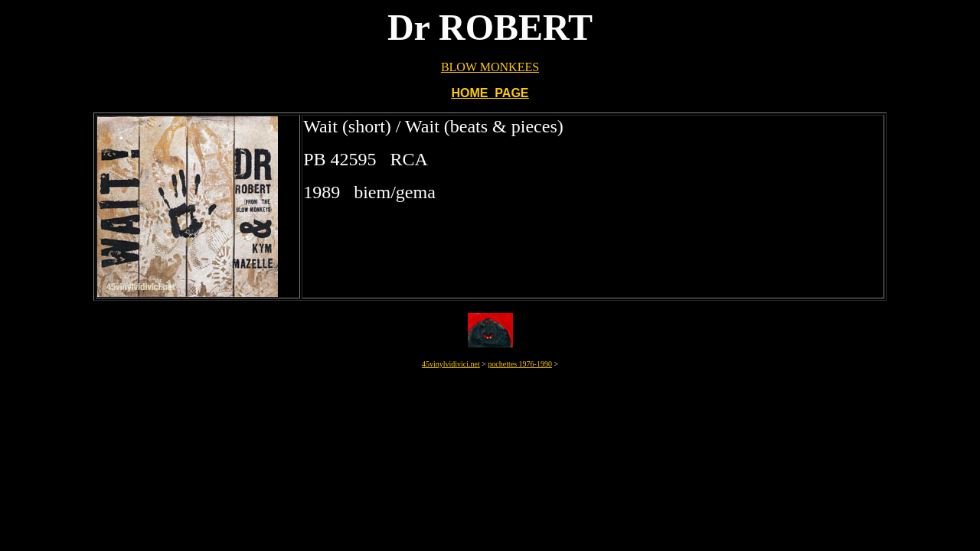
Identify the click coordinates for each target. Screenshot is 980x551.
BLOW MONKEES (490, 67)
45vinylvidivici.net (451, 364)
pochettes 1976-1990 (520, 364)
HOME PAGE (490, 93)
